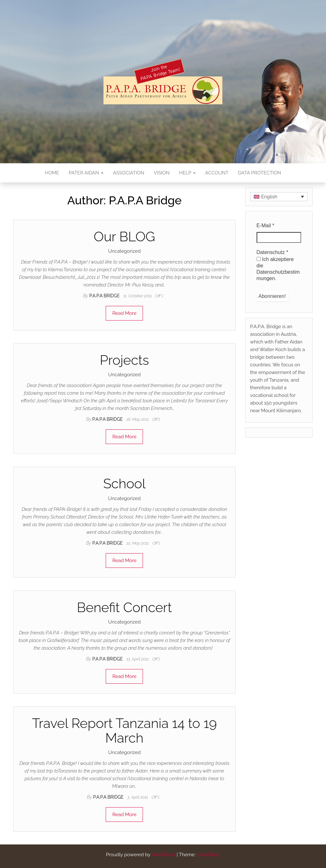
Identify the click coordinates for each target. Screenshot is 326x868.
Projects (124, 360)
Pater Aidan (86, 173)
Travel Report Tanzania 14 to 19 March (124, 731)
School (124, 484)
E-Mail (266, 226)
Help (188, 173)
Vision (162, 173)
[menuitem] (279, 197)
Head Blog (208, 855)
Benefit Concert (124, 607)
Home (52, 173)
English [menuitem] (269, 197)
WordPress (163, 855)
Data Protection (260, 173)
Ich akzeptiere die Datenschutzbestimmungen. (278, 269)
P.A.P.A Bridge (105, 296)
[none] (279, 197)
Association (129, 173)
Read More (124, 313)
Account (217, 173)
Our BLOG (124, 237)
